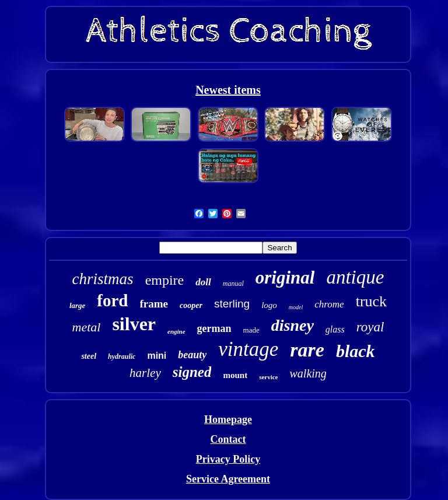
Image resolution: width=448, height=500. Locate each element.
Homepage (228, 419)
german (214, 328)
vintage (248, 349)
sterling (232, 304)
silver (134, 324)
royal (370, 327)
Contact (228, 439)
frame (154, 304)
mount (235, 375)
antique (355, 277)
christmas (103, 279)
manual (233, 284)
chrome (329, 304)
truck (371, 301)
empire (165, 280)
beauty (192, 355)
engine (176, 331)
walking (308, 373)
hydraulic (122, 356)
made (251, 330)
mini (157, 356)
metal (87, 327)
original (285, 277)
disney (293, 325)
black (356, 351)
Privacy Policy (228, 459)
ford (112, 300)
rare (307, 350)
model (296, 307)
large (77, 305)
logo (269, 305)
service (268, 377)
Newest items (228, 90)
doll (203, 282)
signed (192, 372)
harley (145, 373)
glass (335, 329)
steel (89, 356)
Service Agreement (228, 479)
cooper (191, 305)
